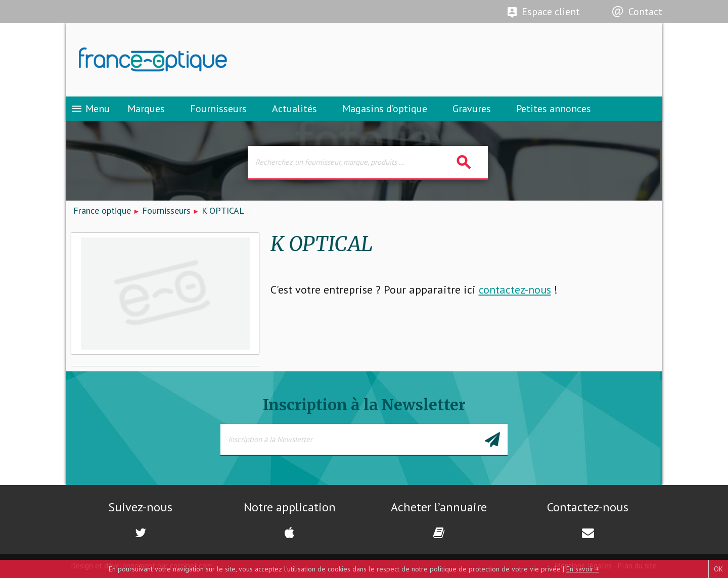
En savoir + (583, 569)
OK (718, 569)
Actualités (294, 109)
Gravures (472, 109)
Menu (90, 109)
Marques (146, 109)
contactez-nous (515, 290)
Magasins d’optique (385, 109)
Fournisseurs (218, 109)
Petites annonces (554, 109)
